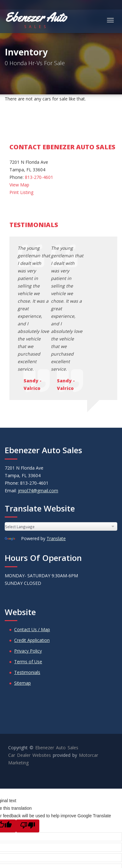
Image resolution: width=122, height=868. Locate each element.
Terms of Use (28, 563)
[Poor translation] (28, 728)
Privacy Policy (28, 553)
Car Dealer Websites (30, 657)
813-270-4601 (39, 177)
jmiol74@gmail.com (38, 392)
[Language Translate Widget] (61, 428)
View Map (19, 185)
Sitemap (22, 585)
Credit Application (32, 542)
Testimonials (27, 574)
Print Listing (21, 192)
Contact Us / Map (32, 531)
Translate (56, 440)
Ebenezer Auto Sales (57, 649)
